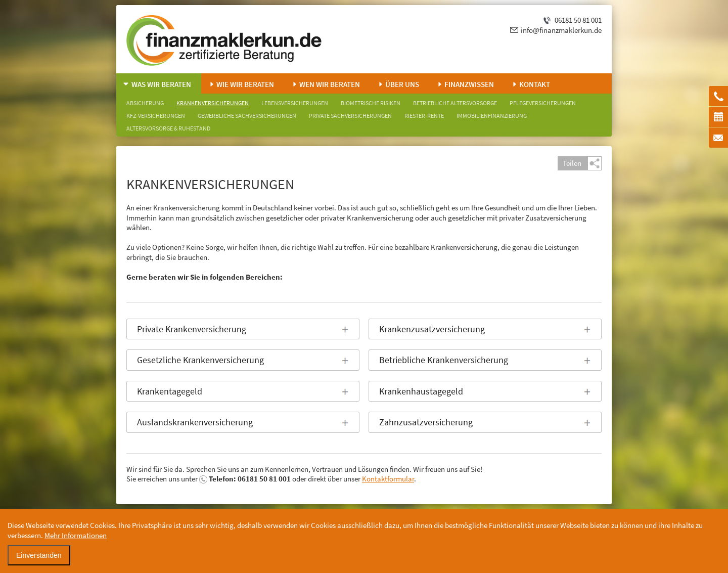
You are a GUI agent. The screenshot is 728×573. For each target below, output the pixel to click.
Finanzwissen (469, 84)
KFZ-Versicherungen (156, 116)
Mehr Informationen (76, 535)
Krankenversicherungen (213, 103)
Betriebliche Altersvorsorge (455, 103)
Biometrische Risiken (371, 103)
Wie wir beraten (245, 84)
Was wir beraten (161, 84)
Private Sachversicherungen (350, 116)
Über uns (402, 84)
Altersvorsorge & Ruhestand (168, 128)
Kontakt (535, 84)
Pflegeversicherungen (543, 103)
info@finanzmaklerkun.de (561, 30)
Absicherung (145, 103)
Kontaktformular (388, 479)
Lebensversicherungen (295, 103)
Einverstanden (39, 555)
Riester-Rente (424, 116)
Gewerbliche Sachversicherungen (247, 116)
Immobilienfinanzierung (492, 116)
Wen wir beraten (330, 84)
